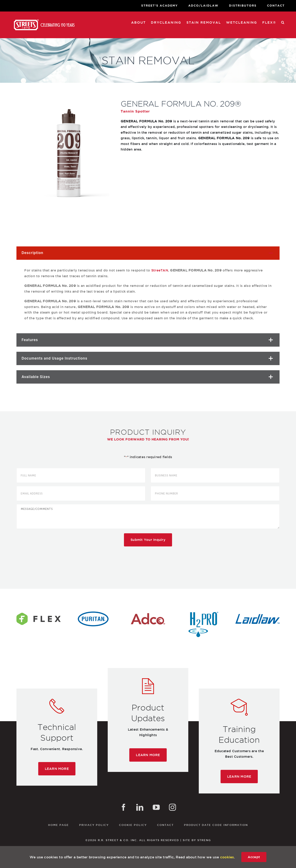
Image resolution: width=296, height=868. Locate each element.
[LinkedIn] (140, 807)
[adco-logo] (148, 613)
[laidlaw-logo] (257, 613)
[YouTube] (156, 807)
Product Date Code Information (216, 825)
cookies (227, 857)
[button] (283, 22)
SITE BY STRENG (197, 840)
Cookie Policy (133, 825)
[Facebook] (124, 807)
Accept (254, 857)
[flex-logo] (39, 613)
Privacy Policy (94, 825)
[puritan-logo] (93, 613)
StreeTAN (160, 270)
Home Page (58, 825)
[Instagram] (172, 807)
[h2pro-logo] (203, 613)
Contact (165, 825)
